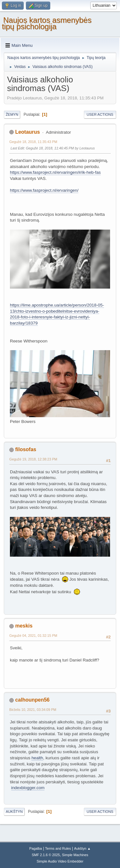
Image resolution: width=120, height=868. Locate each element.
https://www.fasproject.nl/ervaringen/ (44, 190)
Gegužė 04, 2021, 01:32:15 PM (33, 636)
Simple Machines (75, 855)
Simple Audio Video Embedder (60, 861)
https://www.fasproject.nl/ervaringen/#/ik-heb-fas (55, 172)
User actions (100, 114)
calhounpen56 (32, 700)
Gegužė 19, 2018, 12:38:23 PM (33, 459)
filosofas (26, 449)
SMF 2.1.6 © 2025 (46, 855)
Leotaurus (27, 132)
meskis (24, 626)
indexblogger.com (28, 788)
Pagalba (36, 848)
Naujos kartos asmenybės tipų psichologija (47, 23)
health (37, 758)
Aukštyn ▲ (83, 848)
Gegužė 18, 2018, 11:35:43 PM (33, 142)
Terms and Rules (58, 848)
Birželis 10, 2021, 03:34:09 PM (33, 710)
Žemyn (12, 114)
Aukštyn (14, 812)
